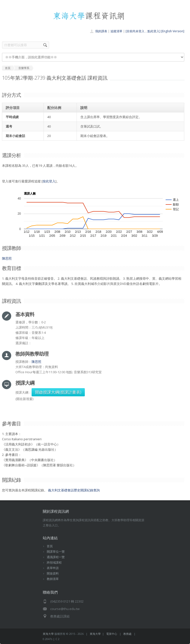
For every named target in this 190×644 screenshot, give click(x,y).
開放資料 (53, 573)
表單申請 (53, 568)
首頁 (50, 546)
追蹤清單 (116, 31)
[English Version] (173, 31)
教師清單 (53, 579)
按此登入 (49, 181)
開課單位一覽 (56, 552)
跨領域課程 (54, 562)
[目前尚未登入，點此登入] (143, 31)
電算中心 (112, 634)
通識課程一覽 (56, 557)
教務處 (127, 634)
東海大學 (48, 634)
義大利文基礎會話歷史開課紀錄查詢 (74, 490)
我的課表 (101, 31)
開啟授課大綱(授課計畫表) (58, 392)
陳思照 (7, 258)
